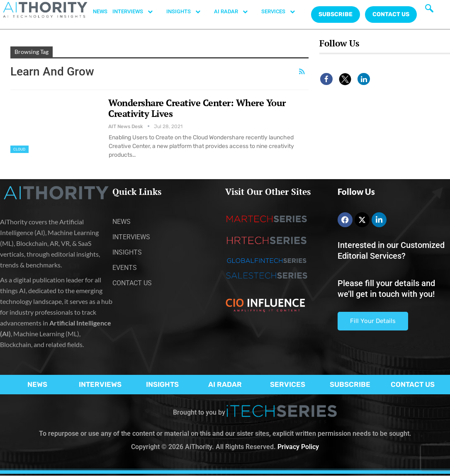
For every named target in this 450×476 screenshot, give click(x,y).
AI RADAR (235, 12)
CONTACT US (391, 14)
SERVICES (282, 12)
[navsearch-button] (429, 10)
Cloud (19, 149)
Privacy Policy (298, 447)
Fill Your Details (373, 321)
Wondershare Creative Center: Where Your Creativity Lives (197, 108)
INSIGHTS (188, 12)
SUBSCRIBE (350, 384)
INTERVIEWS (137, 12)
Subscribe (336, 14)
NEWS (100, 11)
